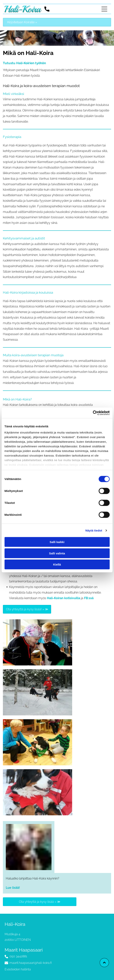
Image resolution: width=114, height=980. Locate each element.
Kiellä (57, 564)
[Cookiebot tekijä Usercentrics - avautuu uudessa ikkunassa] (93, 413)
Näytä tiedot (94, 530)
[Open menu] (104, 9)
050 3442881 (18, 956)
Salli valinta (57, 553)
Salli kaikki (57, 542)
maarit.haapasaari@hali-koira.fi (31, 963)
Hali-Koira (15, 924)
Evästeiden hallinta (18, 969)
